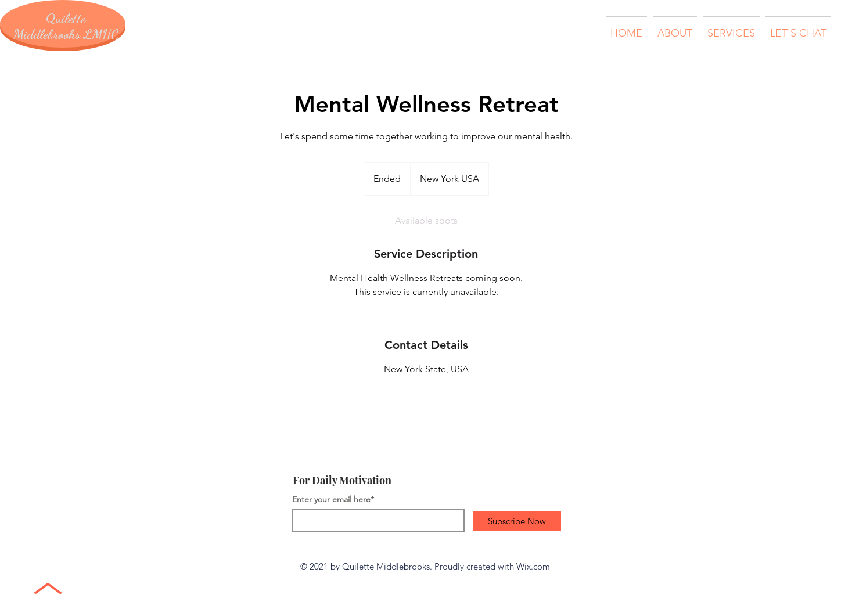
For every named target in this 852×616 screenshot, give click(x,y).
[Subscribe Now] (517, 521)
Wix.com (533, 566)
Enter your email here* (333, 499)
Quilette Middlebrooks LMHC (66, 26)
